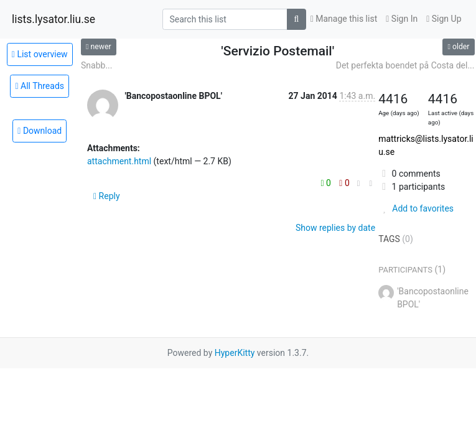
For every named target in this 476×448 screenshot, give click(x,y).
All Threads (40, 86)
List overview (40, 54)
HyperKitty (235, 353)
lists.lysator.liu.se (54, 19)
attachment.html (119, 161)
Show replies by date (335, 228)
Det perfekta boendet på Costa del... (405, 65)
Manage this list (344, 19)
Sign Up (444, 19)
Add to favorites (416, 208)
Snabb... (96, 65)
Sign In (402, 19)
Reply (107, 196)
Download (40, 131)
